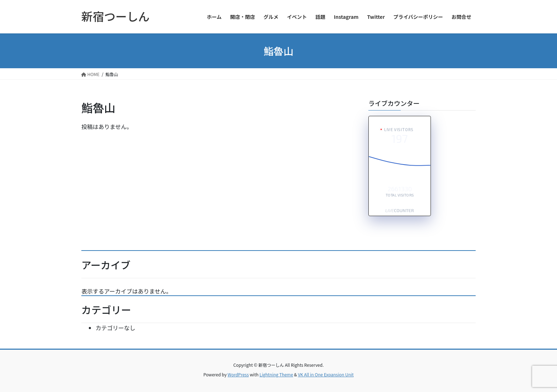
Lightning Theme (276, 374)
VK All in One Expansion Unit (326, 374)
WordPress (238, 374)
